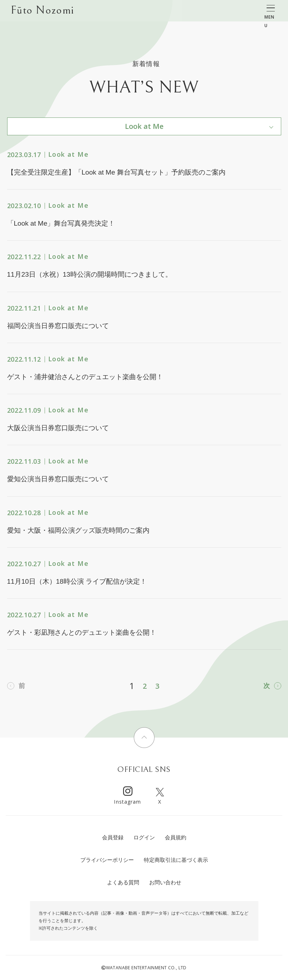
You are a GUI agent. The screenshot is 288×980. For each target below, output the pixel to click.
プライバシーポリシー (107, 860)
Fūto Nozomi (42, 11)
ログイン (144, 837)
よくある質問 (123, 882)
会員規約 (176, 837)
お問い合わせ (165, 882)
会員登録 (113, 837)
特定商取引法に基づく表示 (176, 860)
